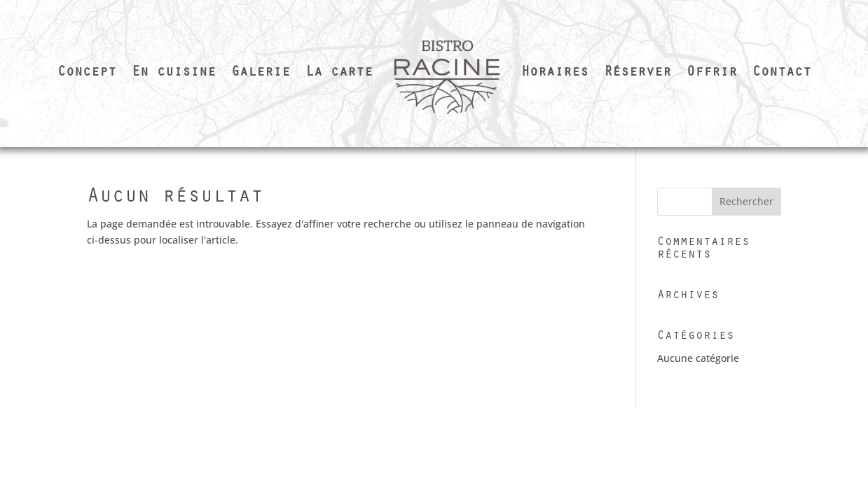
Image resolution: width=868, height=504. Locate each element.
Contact (782, 73)
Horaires (555, 73)
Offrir (712, 73)
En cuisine (174, 73)
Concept (87, 73)
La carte (339, 73)
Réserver (638, 73)
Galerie (261, 73)
